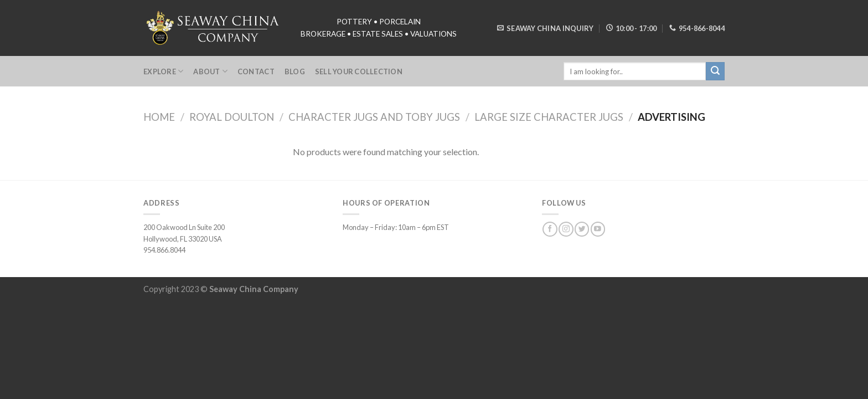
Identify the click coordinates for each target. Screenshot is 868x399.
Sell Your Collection (359, 71)
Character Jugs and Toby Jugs (374, 117)
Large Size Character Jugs (549, 117)
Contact (256, 71)
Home (159, 117)
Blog (295, 71)
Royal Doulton (232, 117)
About (210, 71)
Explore (163, 71)
